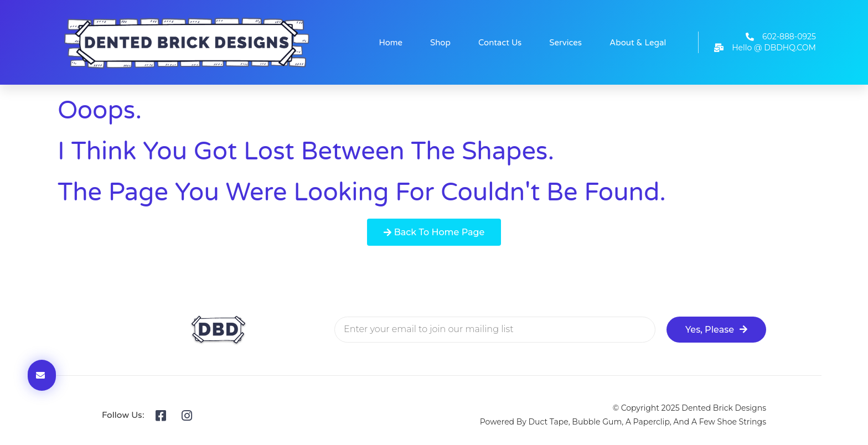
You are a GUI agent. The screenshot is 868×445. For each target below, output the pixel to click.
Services (565, 43)
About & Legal (638, 43)
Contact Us (500, 43)
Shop (440, 43)
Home (391, 43)
